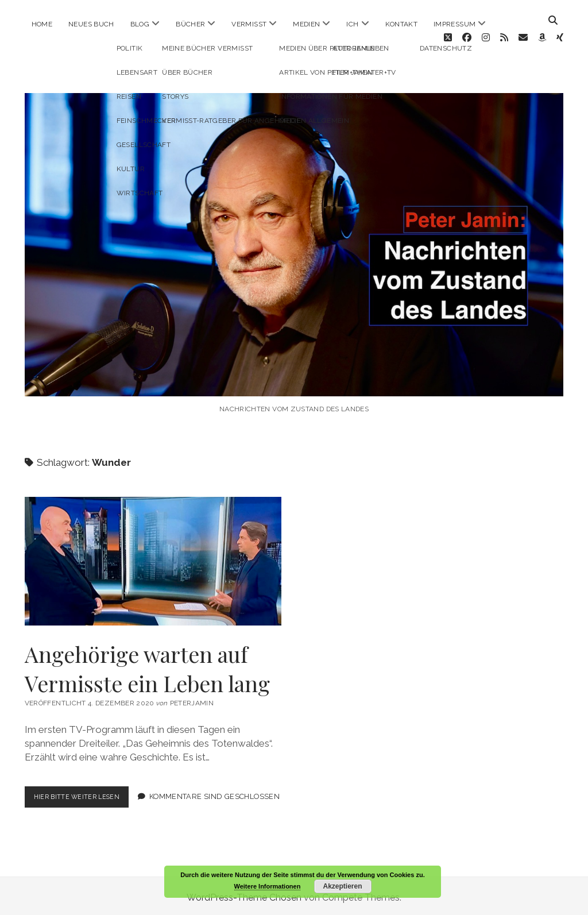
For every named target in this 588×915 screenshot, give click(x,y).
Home (42, 24)
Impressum (454, 24)
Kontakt (402, 24)
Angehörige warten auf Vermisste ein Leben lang (153, 544)
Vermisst (249, 24)
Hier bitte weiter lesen (87, 782)
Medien (306, 24)
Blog (140, 24)
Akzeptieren (342, 886)
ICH (352, 24)
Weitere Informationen (268, 886)
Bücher (190, 24)
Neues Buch (91, 24)
